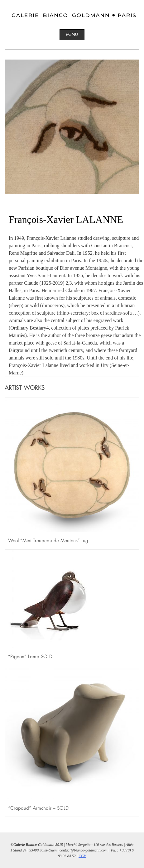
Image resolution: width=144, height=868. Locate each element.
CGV (82, 856)
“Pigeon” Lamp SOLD (30, 656)
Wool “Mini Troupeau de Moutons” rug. (49, 540)
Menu (72, 34)
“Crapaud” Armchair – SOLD (38, 808)
